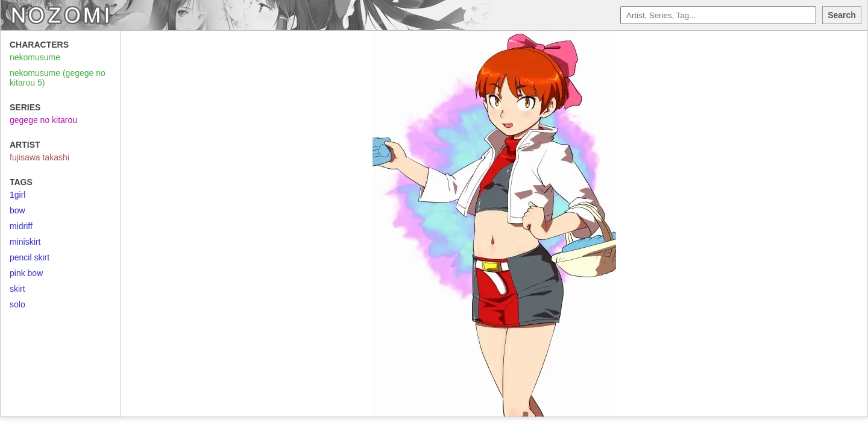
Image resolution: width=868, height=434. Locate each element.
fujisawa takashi (39, 157)
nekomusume (35, 57)
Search (842, 15)
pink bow (26, 273)
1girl (17, 195)
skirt (17, 289)
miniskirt (25, 242)
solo (17, 304)
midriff (21, 226)
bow (17, 210)
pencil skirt (30, 257)
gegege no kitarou (43, 120)
